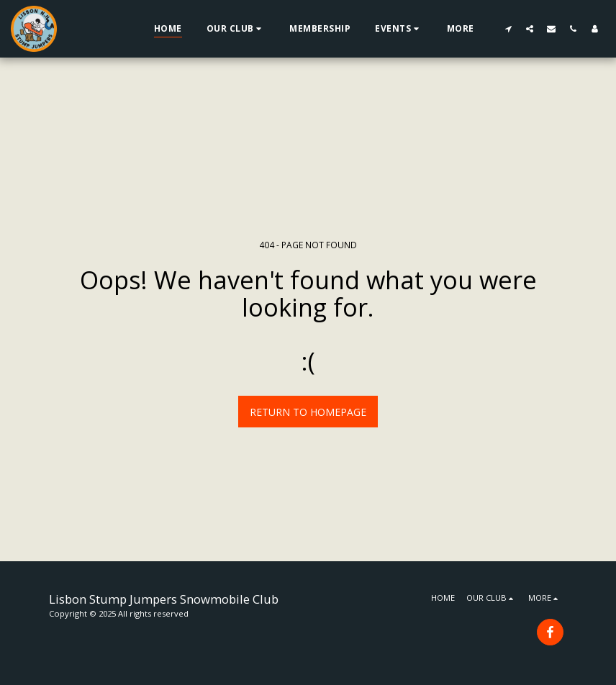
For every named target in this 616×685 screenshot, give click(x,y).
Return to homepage (308, 412)
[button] (236, 29)
